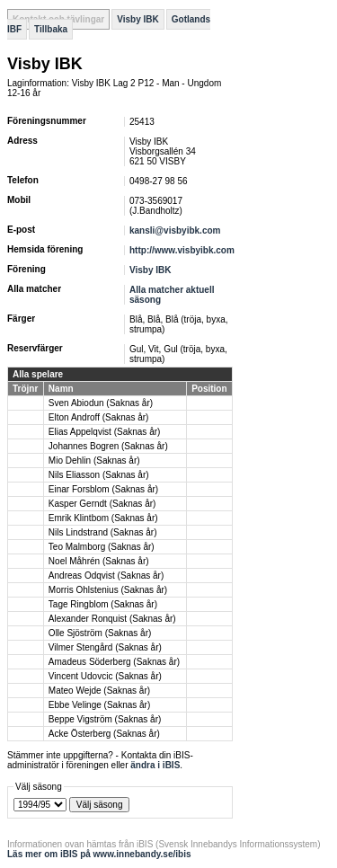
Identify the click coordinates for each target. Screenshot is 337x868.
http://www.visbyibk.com (182, 250)
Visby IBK (138, 19)
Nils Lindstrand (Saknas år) (103, 532)
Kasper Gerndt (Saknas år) (102, 504)
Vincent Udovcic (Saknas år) (105, 676)
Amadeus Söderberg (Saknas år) (114, 662)
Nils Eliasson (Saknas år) (99, 475)
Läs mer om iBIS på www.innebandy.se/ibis (99, 854)
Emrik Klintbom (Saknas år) (103, 518)
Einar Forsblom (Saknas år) (103, 489)
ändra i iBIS (155, 765)
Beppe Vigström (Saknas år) (105, 719)
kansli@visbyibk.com (175, 230)
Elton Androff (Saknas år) (99, 417)
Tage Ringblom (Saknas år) (103, 604)
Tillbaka (51, 29)
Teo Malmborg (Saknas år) (102, 547)
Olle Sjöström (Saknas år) (100, 633)
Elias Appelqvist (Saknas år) (105, 432)
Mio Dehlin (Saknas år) (94, 461)
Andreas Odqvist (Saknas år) (106, 576)
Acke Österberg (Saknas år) (104, 734)
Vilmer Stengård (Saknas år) (105, 647)
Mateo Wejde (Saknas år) (99, 691)
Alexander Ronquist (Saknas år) (112, 619)
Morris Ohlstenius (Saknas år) (108, 590)
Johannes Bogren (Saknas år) (108, 446)
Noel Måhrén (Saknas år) (99, 561)
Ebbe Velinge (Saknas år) (99, 705)
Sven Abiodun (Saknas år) (101, 403)
